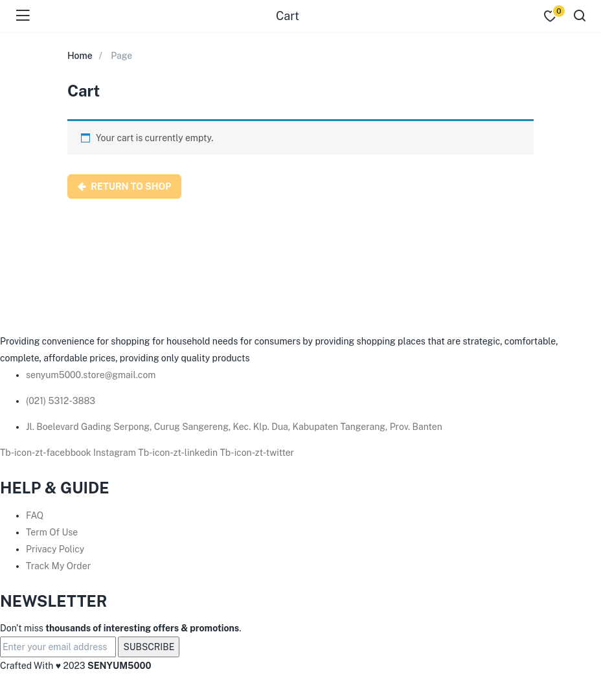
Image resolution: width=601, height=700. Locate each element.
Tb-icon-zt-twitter (257, 453)
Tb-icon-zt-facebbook (47, 453)
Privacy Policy (55, 549)
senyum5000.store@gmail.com (91, 375)
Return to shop (130, 186)
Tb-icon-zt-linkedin (179, 453)
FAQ (35, 515)
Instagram (116, 453)
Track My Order (58, 566)
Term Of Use (52, 532)
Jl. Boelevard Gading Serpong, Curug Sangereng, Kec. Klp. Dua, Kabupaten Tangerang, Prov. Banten (234, 427)
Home (80, 56)
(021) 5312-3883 (61, 401)
